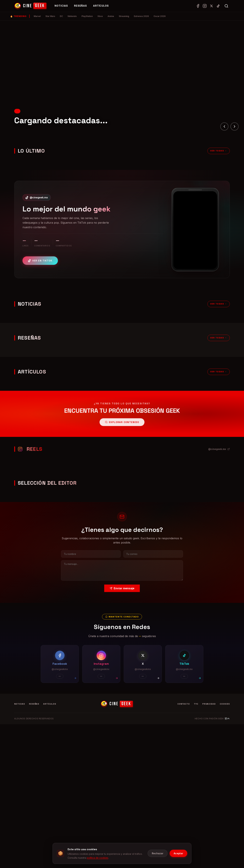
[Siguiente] (235, 126)
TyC (196, 704)
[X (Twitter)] (211, 6)
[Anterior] (224, 126)
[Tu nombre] (91, 554)
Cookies (225, 704)
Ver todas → (219, 152)
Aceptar (178, 853)
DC (61, 16)
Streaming (124, 16)
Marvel (37, 16)
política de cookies (98, 858)
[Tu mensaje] (122, 570)
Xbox (100, 16)
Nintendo (72, 16)
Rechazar (158, 853)
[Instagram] (205, 6)
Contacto (184, 704)
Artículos (101, 6)
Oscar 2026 (160, 16)
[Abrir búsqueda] (226, 6)
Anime (111, 16)
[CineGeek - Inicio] (30, 6)
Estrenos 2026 (141, 16)
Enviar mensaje (122, 588)
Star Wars (50, 16)
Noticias (61, 6)
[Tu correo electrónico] (153, 554)
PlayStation (87, 16)
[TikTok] (218, 6)
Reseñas (80, 6)
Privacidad (209, 704)
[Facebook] (198, 6)
